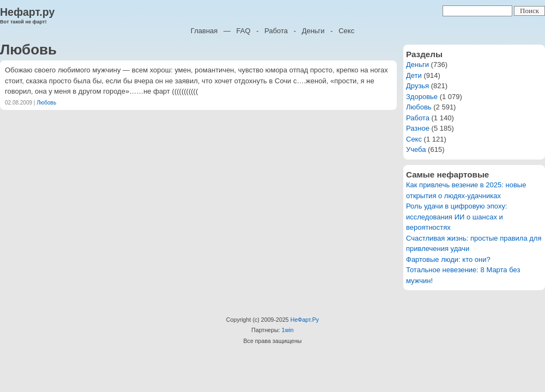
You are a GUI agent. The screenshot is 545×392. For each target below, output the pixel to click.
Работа (276, 31)
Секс (346, 31)
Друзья (417, 86)
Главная (204, 31)
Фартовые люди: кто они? (448, 259)
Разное (418, 128)
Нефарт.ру (27, 12)
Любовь (46, 103)
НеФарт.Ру (305, 320)
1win (288, 330)
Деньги (313, 31)
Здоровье (422, 97)
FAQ (244, 31)
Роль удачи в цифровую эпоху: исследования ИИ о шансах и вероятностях (457, 217)
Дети (414, 75)
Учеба (416, 149)
